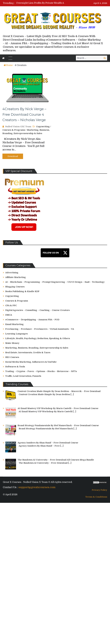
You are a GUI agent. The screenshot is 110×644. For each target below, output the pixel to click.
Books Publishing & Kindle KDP (22, 291)
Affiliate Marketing (16, 277)
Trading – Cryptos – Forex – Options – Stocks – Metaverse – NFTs (41, 371)
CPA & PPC (11, 305)
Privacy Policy (99, 490)
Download (13, 156)
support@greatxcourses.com (37, 487)
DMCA (9, 315)
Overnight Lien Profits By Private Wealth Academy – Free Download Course (59, 3)
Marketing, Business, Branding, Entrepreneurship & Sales (37, 348)
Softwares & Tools (15, 367)
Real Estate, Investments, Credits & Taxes (28, 352)
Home (8, 65)
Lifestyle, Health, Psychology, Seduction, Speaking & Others (38, 338)
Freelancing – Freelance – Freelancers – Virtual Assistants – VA (40, 329)
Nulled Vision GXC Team (18, 127)
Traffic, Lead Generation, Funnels (23, 376)
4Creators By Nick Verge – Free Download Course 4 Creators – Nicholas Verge (24, 114)
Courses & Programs (14, 130)
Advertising (12, 273)
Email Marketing (14, 324)
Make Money (12, 343)
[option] (41, 3)
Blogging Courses (15, 287)
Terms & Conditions (96, 497)
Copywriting (43, 127)
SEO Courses (12, 357)
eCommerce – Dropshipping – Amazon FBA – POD (32, 320)
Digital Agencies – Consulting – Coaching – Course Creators (37, 310)
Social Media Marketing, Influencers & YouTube (31, 362)
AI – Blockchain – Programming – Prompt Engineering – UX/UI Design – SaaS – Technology (55, 282)
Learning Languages (16, 334)
